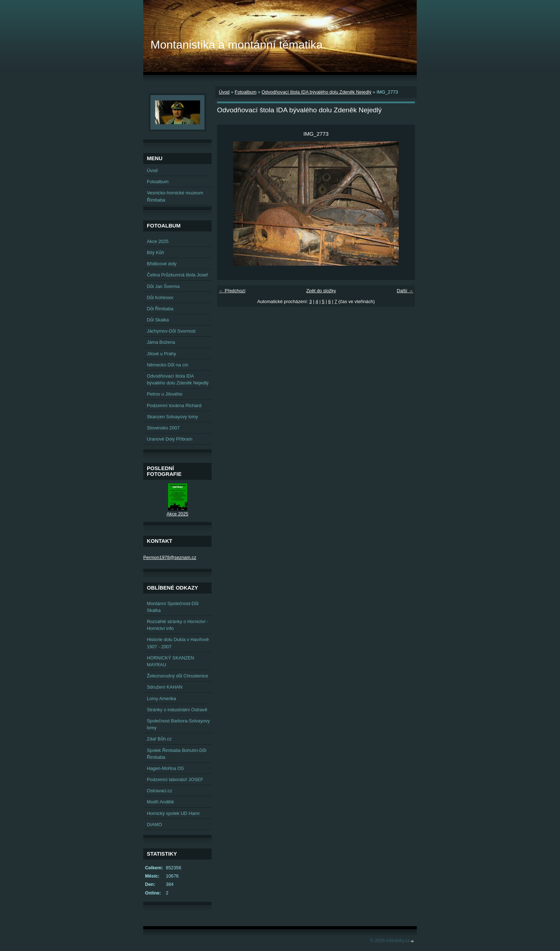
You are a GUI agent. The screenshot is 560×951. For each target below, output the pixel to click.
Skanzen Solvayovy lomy (172, 417)
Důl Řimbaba (160, 309)
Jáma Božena (161, 342)
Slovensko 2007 (163, 428)
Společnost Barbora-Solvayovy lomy (178, 724)
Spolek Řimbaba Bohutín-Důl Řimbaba (177, 754)
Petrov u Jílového (165, 394)
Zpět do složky (321, 291)
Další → (405, 291)
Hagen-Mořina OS (165, 768)
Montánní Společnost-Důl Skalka (173, 607)
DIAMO (154, 824)
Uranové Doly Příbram (170, 439)
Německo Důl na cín (168, 365)
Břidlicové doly (162, 264)
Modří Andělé (160, 802)
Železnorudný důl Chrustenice (177, 676)
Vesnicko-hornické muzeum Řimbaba (175, 196)
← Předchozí (232, 291)
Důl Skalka (158, 320)
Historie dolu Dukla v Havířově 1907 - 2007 (178, 643)
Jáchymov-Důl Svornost (171, 331)
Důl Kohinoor (160, 298)
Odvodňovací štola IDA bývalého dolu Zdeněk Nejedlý (317, 92)
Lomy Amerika (161, 698)
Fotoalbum (245, 92)
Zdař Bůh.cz (159, 739)
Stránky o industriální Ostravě (177, 710)
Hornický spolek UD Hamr (173, 813)
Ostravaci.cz (159, 791)
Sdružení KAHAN (165, 687)
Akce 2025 (158, 241)
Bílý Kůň (155, 253)
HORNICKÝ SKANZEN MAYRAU (171, 661)
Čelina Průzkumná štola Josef (177, 275)
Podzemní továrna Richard (174, 405)
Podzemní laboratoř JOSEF (175, 779)
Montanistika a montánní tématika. (238, 45)
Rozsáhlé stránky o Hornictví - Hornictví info (178, 625)
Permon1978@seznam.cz (170, 557)
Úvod (224, 92)
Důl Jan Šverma (163, 286)
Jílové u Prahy (161, 354)
